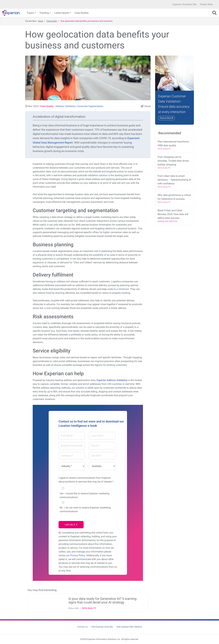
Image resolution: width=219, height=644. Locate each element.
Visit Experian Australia (102, 627)
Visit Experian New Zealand (129, 627)
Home (40, 21)
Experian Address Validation (112, 380)
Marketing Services (168, 221)
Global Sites (206, 4)
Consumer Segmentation (90, 106)
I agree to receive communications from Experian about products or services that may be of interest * (86, 480)
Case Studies (82, 13)
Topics (30, 13)
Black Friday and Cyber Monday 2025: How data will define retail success (173, 214)
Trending (44, 13)
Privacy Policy (78, 555)
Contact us (82, 627)
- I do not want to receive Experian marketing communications (85, 509)
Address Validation (66, 106)
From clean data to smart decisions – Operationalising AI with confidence (174, 180)
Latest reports (62, 13)
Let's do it (71, 525)
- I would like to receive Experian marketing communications (84, 495)
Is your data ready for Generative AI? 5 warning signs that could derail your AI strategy (102, 601)
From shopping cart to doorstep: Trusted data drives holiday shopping (173, 161)
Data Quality (52, 21)
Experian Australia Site (184, 4)
